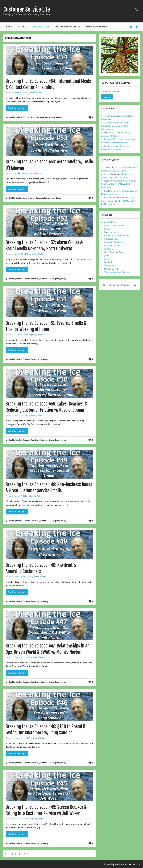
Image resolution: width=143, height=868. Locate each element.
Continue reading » (17, 108)
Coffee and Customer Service (118, 235)
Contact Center (29, 117)
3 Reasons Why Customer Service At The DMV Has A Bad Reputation (119, 184)
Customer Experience (31, 279)
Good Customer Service (115, 252)
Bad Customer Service (114, 225)
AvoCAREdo (110, 222)
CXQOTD (109, 249)
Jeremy (59, 117)
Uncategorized (111, 269)
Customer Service (43, 117)
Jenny (53, 117)
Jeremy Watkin (36, 92)
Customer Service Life (27, 9)
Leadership (109, 262)
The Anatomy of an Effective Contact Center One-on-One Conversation (116, 126)
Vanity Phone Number (96, 27)
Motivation (109, 266)
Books (107, 229)
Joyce (107, 181)
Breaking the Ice (41, 27)
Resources (23, 27)
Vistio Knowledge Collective (117, 272)
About (9, 27)
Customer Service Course (68, 27)
